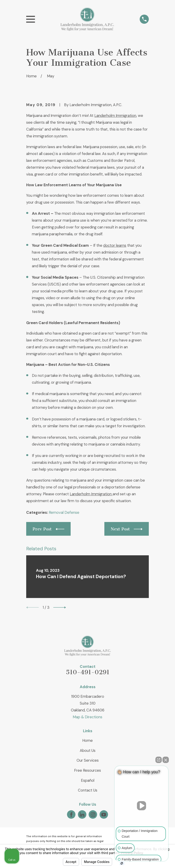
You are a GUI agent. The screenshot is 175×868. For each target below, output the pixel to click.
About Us (88, 750)
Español (88, 780)
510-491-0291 (88, 672)
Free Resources (87, 770)
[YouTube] (104, 815)
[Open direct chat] (159, 760)
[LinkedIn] (82, 815)
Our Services (88, 760)
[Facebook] (71, 815)
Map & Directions (87, 717)
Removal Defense (64, 512)
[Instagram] (93, 815)
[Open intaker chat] (122, 863)
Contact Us (88, 790)
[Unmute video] (142, 806)
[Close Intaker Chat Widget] (166, 760)
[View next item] (60, 607)
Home (87, 740)
